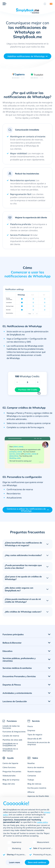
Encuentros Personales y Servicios (19, 676)
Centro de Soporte (10, 763)
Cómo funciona (9, 767)
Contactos (32, 776)
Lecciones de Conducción (15, 701)
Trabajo (31, 780)
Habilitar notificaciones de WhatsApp (26, 56)
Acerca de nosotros (36, 767)
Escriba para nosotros (37, 788)
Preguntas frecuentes (12, 771)
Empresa (31, 730)
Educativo (7, 651)
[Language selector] (50, 4)
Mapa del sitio (9, 784)
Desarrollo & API (35, 739)
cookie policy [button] (42, 822)
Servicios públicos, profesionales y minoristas (19, 660)
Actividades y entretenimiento (17, 693)
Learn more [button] (15, 862)
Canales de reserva (11, 736)
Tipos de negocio (35, 735)
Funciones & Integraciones (14, 732)
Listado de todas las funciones (11, 727)
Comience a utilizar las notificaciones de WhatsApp (26, 510)
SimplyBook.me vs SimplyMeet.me (10, 744)
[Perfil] (45, 4)
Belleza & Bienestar (12, 643)
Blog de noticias (34, 784)
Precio (30, 726)
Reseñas (31, 763)
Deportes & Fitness (12, 685)
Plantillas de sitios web (12, 740)
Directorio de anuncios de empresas (39, 743)
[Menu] (4, 4)
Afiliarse (31, 792)
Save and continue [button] (37, 862)
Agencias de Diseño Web (38, 796)
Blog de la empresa (11, 780)
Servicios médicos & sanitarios (17, 668)
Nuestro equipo (34, 771)
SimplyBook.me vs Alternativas (10, 750)
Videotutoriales (9, 776)
